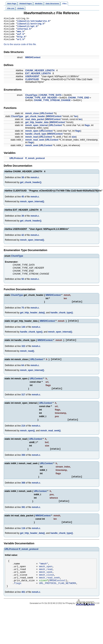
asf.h (21, 38)
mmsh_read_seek (35, 145)
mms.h (21, 35)
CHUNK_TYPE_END (78, 103)
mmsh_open (32, 136)
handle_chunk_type (36, 139)
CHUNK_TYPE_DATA (50, 100)
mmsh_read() (27, 358)
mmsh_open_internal (36, 130)
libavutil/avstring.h (31, 25)
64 (23, 373)
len (76, 121)
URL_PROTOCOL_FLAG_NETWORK (58, 599)
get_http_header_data (37, 127)
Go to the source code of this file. (20, 49)
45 (23, 202)
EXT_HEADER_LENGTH (38, 78)
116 (23, 539)
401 (23, 608)
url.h (21, 44)
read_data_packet (35, 124)
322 (23, 353)
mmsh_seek (32, 150)
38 (23, 182)
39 (23, 221)
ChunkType (31, 100)
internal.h (24, 32)
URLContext (47, 118)
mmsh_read (31, 142)
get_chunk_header (35, 121)
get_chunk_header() (31, 187)
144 (23, 333)
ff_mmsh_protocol (35, 163)
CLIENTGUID (32, 84)
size (74, 142)
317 (23, 402)
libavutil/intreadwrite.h (33, 22)
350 (23, 464)
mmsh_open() (27, 439)
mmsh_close (32, 118)
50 (23, 284)
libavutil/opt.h (27, 28)
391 (23, 517)
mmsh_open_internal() (32, 207)
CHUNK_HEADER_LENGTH (40, 75)
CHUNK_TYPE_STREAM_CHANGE (52, 105)
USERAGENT (32, 81)
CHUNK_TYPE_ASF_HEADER (41, 103)
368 (23, 492)
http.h (21, 41)
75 (23, 313)
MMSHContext (33, 62)
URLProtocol (16, 163)
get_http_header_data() (32, 318)
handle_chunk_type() (62, 318)
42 (23, 240)
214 (23, 434)
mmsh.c (35, 182)
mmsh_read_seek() (50, 439)
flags (87, 130)
